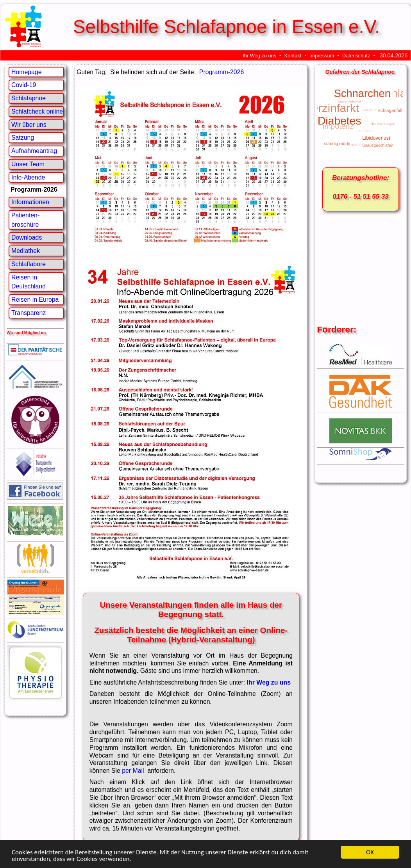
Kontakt (293, 56)
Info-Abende (28, 177)
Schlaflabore (29, 264)
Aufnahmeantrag (34, 151)
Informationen (30, 202)
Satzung (23, 138)
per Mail (134, 771)
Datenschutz (356, 56)
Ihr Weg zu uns (259, 56)
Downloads (27, 237)
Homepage (26, 72)
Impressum (322, 56)
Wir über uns (29, 125)
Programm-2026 (222, 72)
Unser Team (28, 164)
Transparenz (29, 313)
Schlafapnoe (29, 98)
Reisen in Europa (35, 300)
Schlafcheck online (37, 111)
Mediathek (26, 251)
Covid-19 (24, 85)
